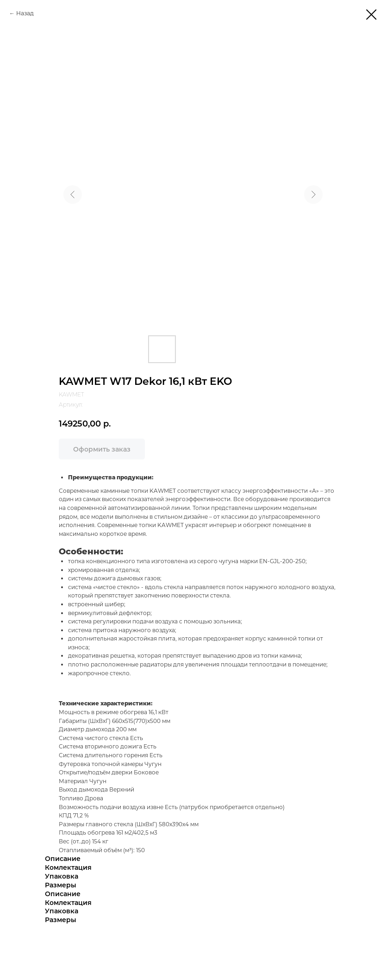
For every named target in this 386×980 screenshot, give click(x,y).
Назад (25, 13)
